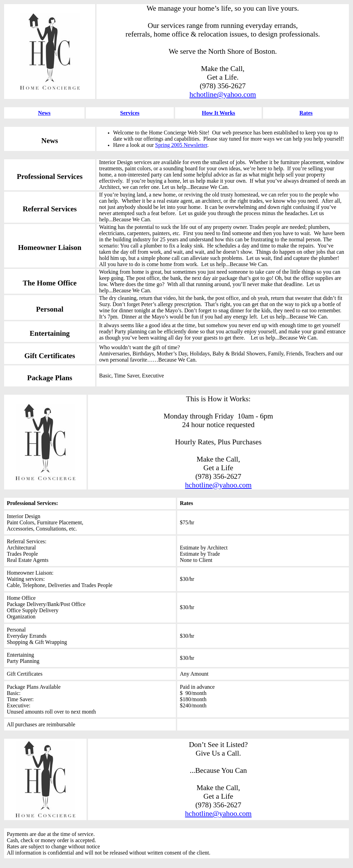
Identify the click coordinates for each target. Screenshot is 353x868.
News (44, 113)
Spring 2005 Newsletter (181, 145)
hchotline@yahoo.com (223, 94)
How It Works (218, 113)
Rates (306, 113)
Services (130, 113)
